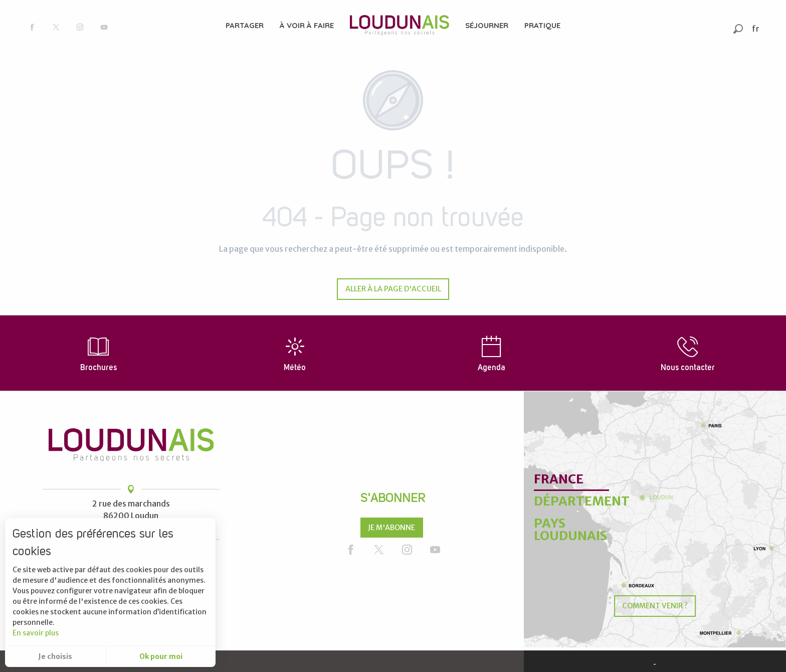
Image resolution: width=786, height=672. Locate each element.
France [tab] (559, 479)
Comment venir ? (655, 606)
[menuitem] (245, 25)
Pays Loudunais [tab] (570, 529)
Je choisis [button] (55, 656)
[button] (738, 29)
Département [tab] (571, 501)
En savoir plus (36, 633)
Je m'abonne (391, 528)
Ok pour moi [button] (161, 656)
